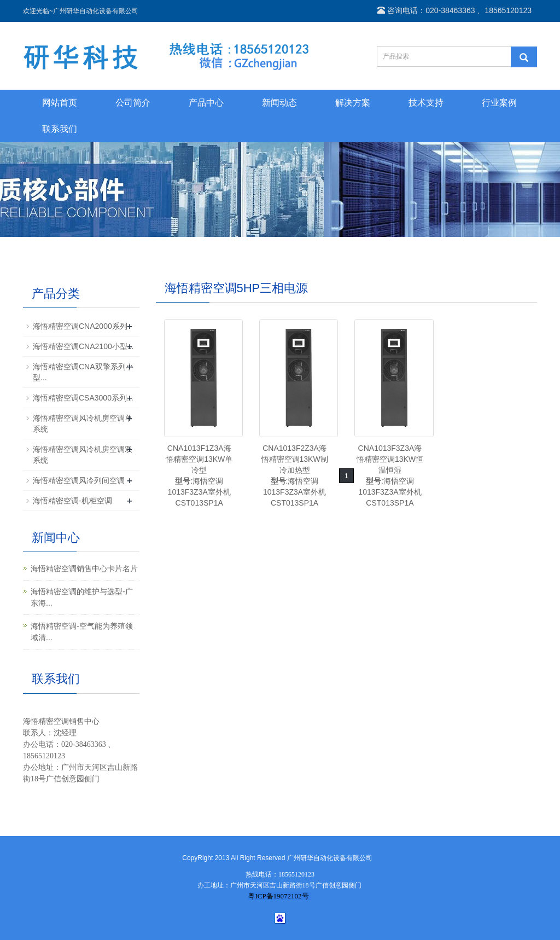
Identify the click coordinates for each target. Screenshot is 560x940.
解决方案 (353, 103)
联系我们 (60, 129)
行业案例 (499, 103)
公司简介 (133, 103)
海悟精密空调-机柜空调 (72, 501)
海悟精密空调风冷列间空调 (79, 480)
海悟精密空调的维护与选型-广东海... (82, 597)
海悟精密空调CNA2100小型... (83, 346)
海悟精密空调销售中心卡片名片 (84, 568)
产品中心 (206, 103)
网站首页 (60, 103)
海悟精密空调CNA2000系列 (80, 326)
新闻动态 (279, 103)
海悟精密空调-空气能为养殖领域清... (82, 632)
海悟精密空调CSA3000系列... (83, 398)
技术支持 (426, 103)
